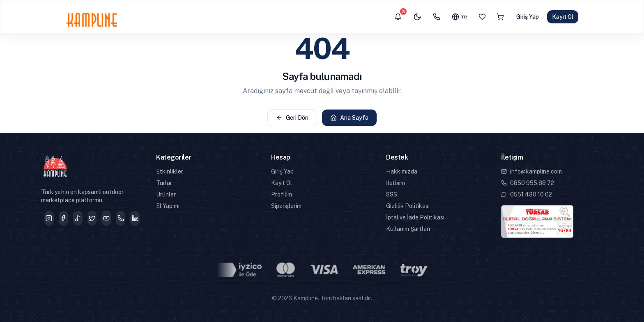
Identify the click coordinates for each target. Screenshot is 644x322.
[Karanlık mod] (417, 17)
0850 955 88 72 (528, 183)
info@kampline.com (531, 171)
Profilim (282, 194)
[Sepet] (500, 17)
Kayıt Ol (563, 17)
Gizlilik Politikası (408, 206)
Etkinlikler (170, 171)
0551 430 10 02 (527, 194)
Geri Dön (292, 118)
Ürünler (166, 194)
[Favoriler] (482, 17)
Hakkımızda (402, 171)
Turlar (164, 183)
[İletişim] (437, 17)
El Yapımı (168, 206)
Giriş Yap (528, 17)
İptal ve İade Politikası (415, 217)
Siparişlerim (286, 206)
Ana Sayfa (349, 118)
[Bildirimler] (398, 17)
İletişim (396, 183)
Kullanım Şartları (408, 229)
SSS (392, 194)
